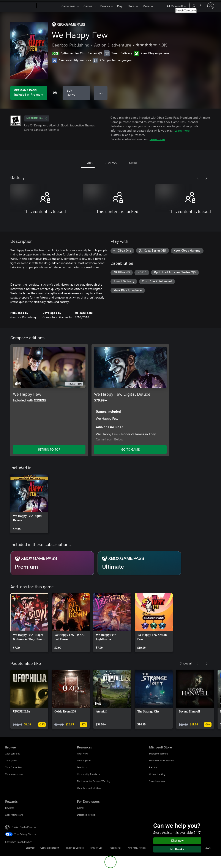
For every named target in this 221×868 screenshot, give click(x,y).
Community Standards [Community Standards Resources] (89, 774)
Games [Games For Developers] (81, 808)
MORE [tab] (133, 163)
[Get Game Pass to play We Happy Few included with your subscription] (29, 93)
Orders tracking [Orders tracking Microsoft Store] (157, 774)
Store (131, 6)
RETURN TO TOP (49, 449)
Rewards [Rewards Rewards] (10, 808)
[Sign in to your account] (211, 6)
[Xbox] (48, 6)
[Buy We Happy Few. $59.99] (76, 93)
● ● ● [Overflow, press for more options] (101, 93)
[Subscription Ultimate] (139, 563)
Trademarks (114, 848)
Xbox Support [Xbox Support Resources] (84, 760)
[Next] (206, 178)
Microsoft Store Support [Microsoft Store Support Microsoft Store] (162, 760)
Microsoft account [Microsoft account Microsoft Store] (159, 754)
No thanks (177, 849)
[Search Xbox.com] (193, 5)
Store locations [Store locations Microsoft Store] (157, 781)
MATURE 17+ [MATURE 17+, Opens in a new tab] (37, 118)
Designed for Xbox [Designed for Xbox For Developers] (87, 815)
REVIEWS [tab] (111, 163)
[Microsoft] (20, 6)
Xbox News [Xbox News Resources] (83, 754)
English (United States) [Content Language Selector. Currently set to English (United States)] (24, 827)
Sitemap (30, 848)
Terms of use (96, 848)
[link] (29, 504)
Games (88, 6)
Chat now (177, 841)
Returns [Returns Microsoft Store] (153, 767)
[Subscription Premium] (52, 563)
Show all (186, 663)
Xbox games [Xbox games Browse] (11, 760)
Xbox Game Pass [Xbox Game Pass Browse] (14, 767)
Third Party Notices (137, 848)
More (146, 6)
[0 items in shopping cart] (202, 5)
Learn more (182, 130)
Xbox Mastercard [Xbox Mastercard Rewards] (14, 815)
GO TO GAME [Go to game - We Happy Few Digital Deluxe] (130, 449)
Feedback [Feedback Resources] (82, 767)
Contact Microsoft (50, 848)
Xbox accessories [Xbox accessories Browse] (14, 774)
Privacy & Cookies (74, 848)
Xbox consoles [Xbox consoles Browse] (13, 754)
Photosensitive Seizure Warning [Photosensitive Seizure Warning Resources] (94, 781)
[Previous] (198, 178)
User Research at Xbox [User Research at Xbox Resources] (89, 788)
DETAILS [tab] (88, 163)
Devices (105, 6)
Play (120, 6)
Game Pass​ (68, 6)
